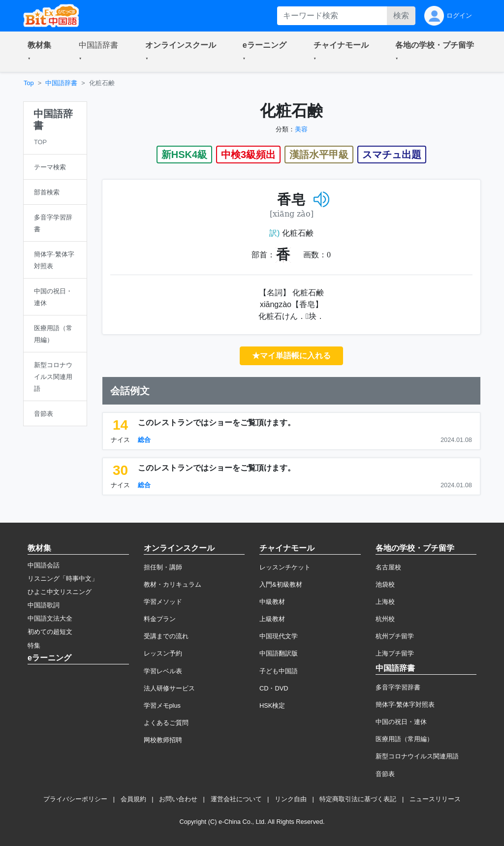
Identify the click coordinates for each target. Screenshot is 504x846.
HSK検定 (272, 705)
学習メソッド (163, 602)
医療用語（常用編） (404, 739)
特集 (34, 645)
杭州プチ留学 (395, 636)
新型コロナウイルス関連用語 (417, 756)
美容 (301, 129)
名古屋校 (388, 567)
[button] (41, 52)
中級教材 (272, 602)
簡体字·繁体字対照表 (405, 705)
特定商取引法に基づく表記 (358, 799)
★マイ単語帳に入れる (291, 356)
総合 (144, 440)
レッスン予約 (163, 653)
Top (29, 83)
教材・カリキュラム (173, 584)
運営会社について (236, 799)
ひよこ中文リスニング (60, 592)
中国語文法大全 (50, 618)
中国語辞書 (61, 83)
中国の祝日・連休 (401, 722)
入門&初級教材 (281, 584)
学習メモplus (162, 705)
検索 (401, 16)
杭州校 (385, 619)
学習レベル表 (163, 671)
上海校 (385, 602)
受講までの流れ (166, 636)
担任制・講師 (163, 567)
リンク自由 (291, 799)
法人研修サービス (169, 688)
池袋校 (385, 584)
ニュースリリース (435, 799)
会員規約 (133, 799)
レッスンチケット (285, 567)
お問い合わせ (178, 799)
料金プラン (160, 619)
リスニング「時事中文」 (63, 579)
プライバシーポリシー (75, 799)
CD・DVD (274, 688)
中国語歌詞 (44, 605)
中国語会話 (44, 565)
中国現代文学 (279, 636)
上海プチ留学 (395, 653)
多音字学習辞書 (398, 687)
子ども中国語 (279, 671)
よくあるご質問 (166, 723)
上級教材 (272, 619)
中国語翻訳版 (279, 653)
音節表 (385, 774)
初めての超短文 (50, 632)
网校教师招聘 (163, 740)
